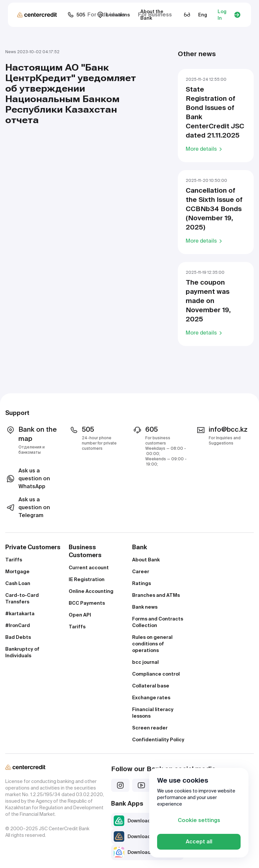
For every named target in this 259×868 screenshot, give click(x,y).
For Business (155, 15)
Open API (80, 615)
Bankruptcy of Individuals (22, 652)
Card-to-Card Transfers (22, 598)
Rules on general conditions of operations (152, 644)
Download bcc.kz (140, 821)
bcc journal (145, 662)
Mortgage (17, 572)
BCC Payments (87, 603)
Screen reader (150, 728)
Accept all (199, 842)
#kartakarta (20, 614)
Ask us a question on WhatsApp (28, 478)
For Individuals (106, 15)
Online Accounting (91, 591)
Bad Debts (18, 637)
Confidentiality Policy (158, 740)
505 (76, 15)
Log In (229, 15)
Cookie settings (199, 820)
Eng (203, 15)
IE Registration (87, 579)
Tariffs (14, 560)
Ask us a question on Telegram (28, 507)
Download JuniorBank (146, 852)
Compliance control (156, 674)
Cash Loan (18, 583)
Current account (89, 568)
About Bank (146, 560)
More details (205, 149)
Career (141, 572)
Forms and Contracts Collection (158, 622)
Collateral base (151, 686)
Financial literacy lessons (153, 713)
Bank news (145, 607)
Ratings (141, 583)
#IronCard (18, 625)
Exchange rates (151, 698)
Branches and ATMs (156, 595)
